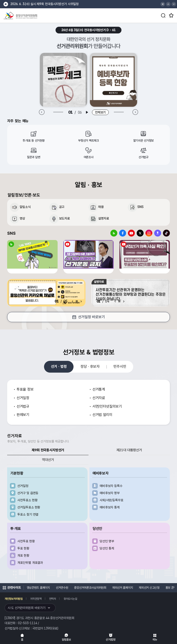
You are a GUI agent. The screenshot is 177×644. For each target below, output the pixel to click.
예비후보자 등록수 (111, 486)
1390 (48, 628)
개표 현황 (23, 555)
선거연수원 (62, 588)
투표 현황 (23, 548)
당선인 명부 (107, 541)
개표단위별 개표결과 (30, 563)
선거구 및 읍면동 (28, 493)
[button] (168, 4)
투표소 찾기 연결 (28, 514)
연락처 (52, 599)
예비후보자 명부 (110, 493)
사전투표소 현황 (27, 500)
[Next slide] (135, 112)
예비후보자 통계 (110, 507)
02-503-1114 (28, 623)
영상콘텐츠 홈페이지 (38, 588)
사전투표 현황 (26, 541)
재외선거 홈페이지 (122, 588)
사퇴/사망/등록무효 (111, 500)
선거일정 (23, 486)
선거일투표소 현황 (29, 507)
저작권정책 (36, 599)
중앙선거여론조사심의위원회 (90, 588)
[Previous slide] (42, 112)
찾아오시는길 (70, 599)
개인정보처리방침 (14, 599)
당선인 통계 (107, 548)
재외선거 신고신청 (149, 588)
